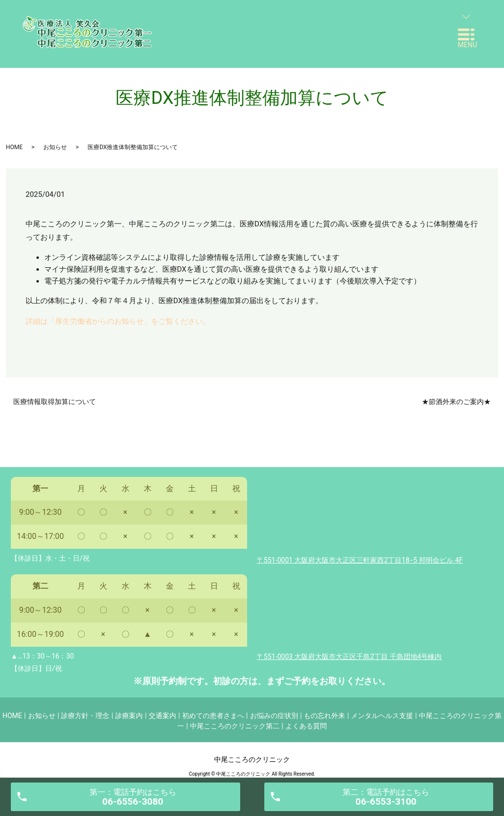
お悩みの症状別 (274, 716)
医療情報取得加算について (55, 402)
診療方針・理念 (85, 716)
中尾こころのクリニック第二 (235, 726)
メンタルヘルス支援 (382, 716)
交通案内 (162, 716)
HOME (14, 147)
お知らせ (55, 147)
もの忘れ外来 (324, 716)
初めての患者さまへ (213, 716)
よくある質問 (306, 726)
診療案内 (129, 716)
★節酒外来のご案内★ (456, 402)
